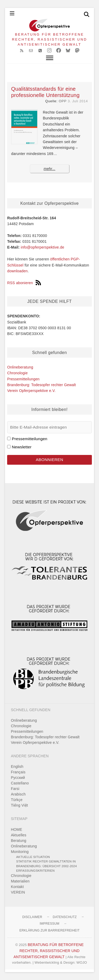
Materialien (20, 881)
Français (18, 772)
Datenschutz (65, 917)
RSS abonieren (24, 283)
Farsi (15, 789)
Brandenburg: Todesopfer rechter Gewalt (41, 385)
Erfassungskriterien (35, 870)
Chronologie (17, 373)
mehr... (49, 169)
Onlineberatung (20, 367)
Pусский (18, 778)
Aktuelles (19, 835)
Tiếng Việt (19, 805)
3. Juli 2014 (78, 101)
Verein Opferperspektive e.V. (31, 391)
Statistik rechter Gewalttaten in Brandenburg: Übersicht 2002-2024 (46, 864)
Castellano (20, 783)
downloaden (17, 271)
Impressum (49, 924)
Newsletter (22, 447)
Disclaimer (32, 917)
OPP (63, 101)
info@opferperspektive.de (43, 247)
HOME (16, 829)
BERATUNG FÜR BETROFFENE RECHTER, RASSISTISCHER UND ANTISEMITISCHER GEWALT (49, 39)
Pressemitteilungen (23, 379)
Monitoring (20, 852)
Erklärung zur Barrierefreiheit (49, 930)
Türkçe (17, 800)
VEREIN (18, 892)
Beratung (18, 841)
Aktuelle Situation (33, 857)
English (17, 766)
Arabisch (18, 794)
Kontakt (17, 887)
